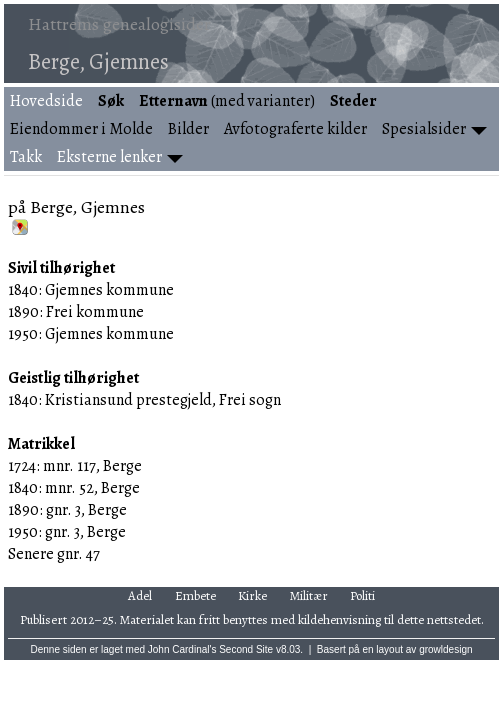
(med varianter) (227, 101)
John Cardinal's (182, 649)
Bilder (188, 129)
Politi (362, 595)
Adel (140, 595)
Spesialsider (424, 129)
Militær (309, 595)
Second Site (246, 649)
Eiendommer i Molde (81, 129)
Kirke (252, 595)
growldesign (445, 649)
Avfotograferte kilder (295, 129)
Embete (195, 595)
